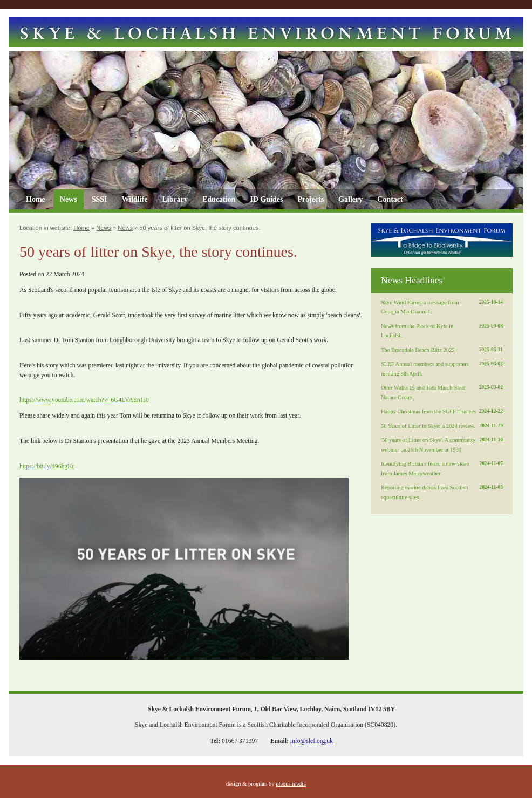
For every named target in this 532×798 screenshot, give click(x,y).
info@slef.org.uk (312, 741)
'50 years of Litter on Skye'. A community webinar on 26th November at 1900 (442, 444)
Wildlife (134, 199)
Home (36, 199)
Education (219, 199)
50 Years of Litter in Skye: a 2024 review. (442, 426)
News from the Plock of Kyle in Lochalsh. (442, 330)
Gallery (350, 199)
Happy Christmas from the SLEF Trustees (442, 412)
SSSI (100, 199)
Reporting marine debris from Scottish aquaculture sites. (442, 492)
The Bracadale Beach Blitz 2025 (442, 350)
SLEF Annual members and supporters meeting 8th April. (442, 368)
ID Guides (266, 199)
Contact (390, 199)
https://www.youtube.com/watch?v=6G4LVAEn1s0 (84, 400)
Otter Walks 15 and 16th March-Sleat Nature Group (442, 392)
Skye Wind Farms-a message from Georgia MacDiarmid (442, 306)
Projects (311, 199)
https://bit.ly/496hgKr (47, 466)
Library (175, 199)
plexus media (291, 784)
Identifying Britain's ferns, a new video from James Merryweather (442, 468)
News (69, 199)
